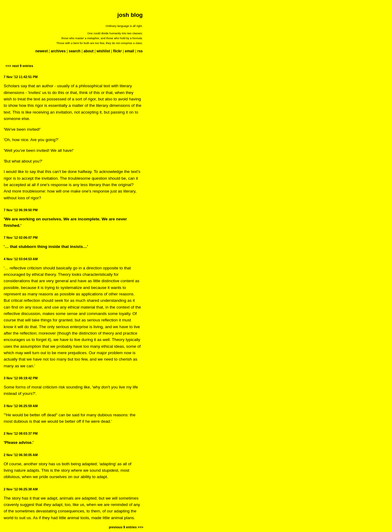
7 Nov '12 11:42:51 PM (21, 77)
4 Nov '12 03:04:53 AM (21, 259)
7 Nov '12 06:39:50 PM (21, 210)
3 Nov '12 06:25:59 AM (21, 406)
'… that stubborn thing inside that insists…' (46, 247)
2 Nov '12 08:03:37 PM (21, 433)
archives (58, 51)
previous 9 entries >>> (126, 527)
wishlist (103, 51)
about (89, 51)
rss (140, 51)
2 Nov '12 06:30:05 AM (21, 455)
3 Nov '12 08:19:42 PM (21, 378)
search (75, 51)
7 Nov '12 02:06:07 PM (21, 238)
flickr (117, 51)
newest (41, 51)
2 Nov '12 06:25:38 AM (21, 489)
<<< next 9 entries (19, 66)
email (129, 51)
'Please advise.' (19, 442)
